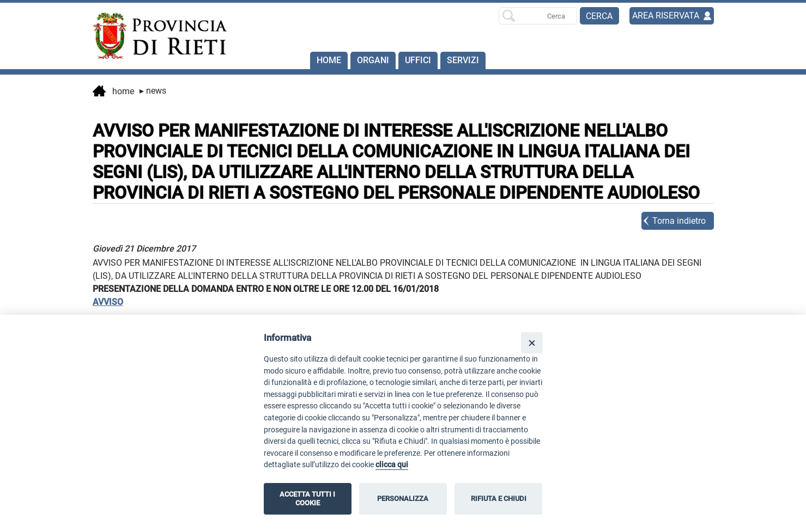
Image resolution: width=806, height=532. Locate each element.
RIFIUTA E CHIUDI (499, 499)
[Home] (155, 36)
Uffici (418, 60)
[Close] (532, 343)
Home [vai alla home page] (113, 92)
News (153, 91)
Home (329, 60)
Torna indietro (679, 221)
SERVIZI (463, 60)
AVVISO (108, 302)
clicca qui (392, 465)
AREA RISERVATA (666, 16)
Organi (373, 60)
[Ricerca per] (538, 16)
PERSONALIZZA (403, 499)
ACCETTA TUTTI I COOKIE (307, 499)
